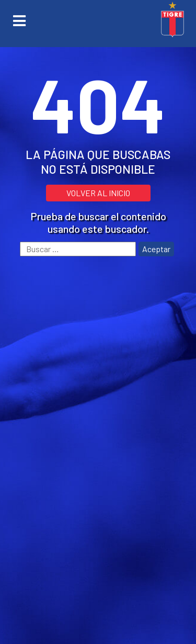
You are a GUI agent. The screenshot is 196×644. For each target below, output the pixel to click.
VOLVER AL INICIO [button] (98, 193)
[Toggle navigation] (19, 21)
